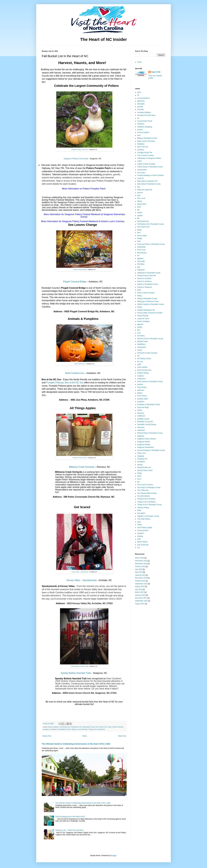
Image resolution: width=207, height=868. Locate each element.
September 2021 (141, 601)
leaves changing (143, 321)
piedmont (141, 390)
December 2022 (141, 578)
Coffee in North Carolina (146, 164)
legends (140, 324)
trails (139, 522)
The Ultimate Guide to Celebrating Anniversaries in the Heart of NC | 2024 (76, 744)
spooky (140, 465)
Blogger (114, 856)
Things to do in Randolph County (149, 505)
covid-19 (140, 178)
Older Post (122, 736)
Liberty (140, 327)
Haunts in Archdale (144, 278)
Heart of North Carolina (115, 727)
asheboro (141, 124)
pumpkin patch (143, 399)
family (139, 230)
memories (141, 336)
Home (85, 736)
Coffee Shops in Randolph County (150, 167)
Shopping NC (142, 459)
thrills (139, 510)
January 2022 (140, 595)
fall (138, 218)
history (140, 307)
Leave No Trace (143, 319)
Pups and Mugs (143, 407)
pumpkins (46, 729)
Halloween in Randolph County (149, 273)
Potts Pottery (142, 396)
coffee (139, 161)
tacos (139, 479)
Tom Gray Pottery (144, 519)
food (139, 241)
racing (139, 410)
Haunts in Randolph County (147, 284)
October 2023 (140, 567)
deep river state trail (145, 190)
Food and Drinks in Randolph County (151, 244)
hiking (139, 296)
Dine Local (141, 198)
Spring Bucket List (144, 467)
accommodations (144, 98)
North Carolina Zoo (80, 364)
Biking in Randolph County (147, 138)
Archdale (140, 110)
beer (139, 135)
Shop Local (141, 453)
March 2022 (139, 592)
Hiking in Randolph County (147, 299)
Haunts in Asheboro (145, 281)
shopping (141, 456)
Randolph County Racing (146, 424)
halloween (141, 270)
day (138, 187)
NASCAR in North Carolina (147, 353)
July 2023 (139, 569)
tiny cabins (141, 513)
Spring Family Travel (145, 470)
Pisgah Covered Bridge (80, 270)
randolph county (143, 419)
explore (140, 216)
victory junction (143, 530)
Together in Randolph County (148, 516)
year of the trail (143, 545)
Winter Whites (142, 542)
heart (139, 290)
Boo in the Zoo (143, 147)
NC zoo (140, 362)
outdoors (140, 376)
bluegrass (141, 144)
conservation (142, 170)
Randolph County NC (145, 422)
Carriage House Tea (145, 152)
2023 (139, 92)
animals (140, 107)
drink (139, 207)
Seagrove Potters (144, 442)
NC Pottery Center (144, 359)
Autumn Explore (54, 727)
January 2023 (140, 575)
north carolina (142, 367)
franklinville (141, 247)
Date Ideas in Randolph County (149, 184)
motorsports (142, 347)
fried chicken (142, 253)
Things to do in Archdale (79, 729)
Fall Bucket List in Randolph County (83, 727)
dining (139, 201)
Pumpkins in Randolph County (60, 729)
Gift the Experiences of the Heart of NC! (70, 817)
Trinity (139, 525)
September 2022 (141, 584)
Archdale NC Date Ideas (146, 115)
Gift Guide (141, 261)
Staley (139, 473)
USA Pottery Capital (145, 528)
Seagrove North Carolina (146, 439)
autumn (140, 130)
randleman (141, 416)
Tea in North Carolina (145, 485)
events (140, 213)
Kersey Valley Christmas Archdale (150, 313)
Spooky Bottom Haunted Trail (79, 666)
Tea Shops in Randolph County (149, 487)
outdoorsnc (141, 379)
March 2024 (139, 558)
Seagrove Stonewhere (146, 447)
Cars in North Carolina (146, 155)
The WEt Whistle (143, 496)
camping (140, 150)
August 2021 (140, 604)
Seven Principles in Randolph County (151, 450)
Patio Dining (142, 387)
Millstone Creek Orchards (80, 458)
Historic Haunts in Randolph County (150, 304)
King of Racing (143, 316)
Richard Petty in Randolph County (150, 433)
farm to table (142, 236)
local (139, 333)
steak (139, 476)
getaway (140, 258)
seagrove (141, 436)
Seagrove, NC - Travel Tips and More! (69, 830)
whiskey (140, 536)
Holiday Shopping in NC (146, 310)
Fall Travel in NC (101, 727)
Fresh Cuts (141, 250)
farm (139, 233)
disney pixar (142, 204)
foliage (140, 238)
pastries (140, 384)
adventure (141, 101)
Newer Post (47, 736)
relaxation (141, 427)
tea (138, 482)
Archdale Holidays (144, 112)
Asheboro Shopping (145, 127)
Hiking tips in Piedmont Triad (148, 301)
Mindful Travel (142, 341)
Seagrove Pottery (144, 445)
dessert (140, 193)
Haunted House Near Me (146, 276)
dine (139, 195)
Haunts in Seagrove (145, 287)
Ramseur (141, 413)
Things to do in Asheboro (97, 729)
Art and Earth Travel (145, 121)
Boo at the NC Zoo (74, 383)
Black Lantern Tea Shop (146, 141)
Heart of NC (156, 72)
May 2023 (139, 572)
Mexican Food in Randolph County (150, 339)
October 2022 (140, 581)
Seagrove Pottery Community (80, 150)
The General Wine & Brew (147, 493)
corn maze (141, 173)
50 (138, 95)
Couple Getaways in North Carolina (150, 175)
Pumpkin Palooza (55, 383)
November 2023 (141, 564)
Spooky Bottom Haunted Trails (76, 673)
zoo (138, 548)
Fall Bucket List (65, 727)
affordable (141, 104)
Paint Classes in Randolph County (150, 381)
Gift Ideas (141, 264)
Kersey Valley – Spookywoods (80, 572)
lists (139, 330)
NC (138, 356)
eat (138, 210)
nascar (140, 350)
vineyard (140, 533)
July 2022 (139, 589)
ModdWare (141, 344)
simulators (141, 462)
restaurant (141, 430)
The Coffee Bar (143, 490)
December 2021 (141, 598)
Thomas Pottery (143, 508)
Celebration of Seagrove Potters (149, 158)
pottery (140, 393)
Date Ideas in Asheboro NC (147, 181)
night (139, 364)
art (138, 118)
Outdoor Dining (143, 373)
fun (138, 256)
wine (139, 539)
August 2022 (140, 586)
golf (138, 267)
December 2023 (141, 561)
